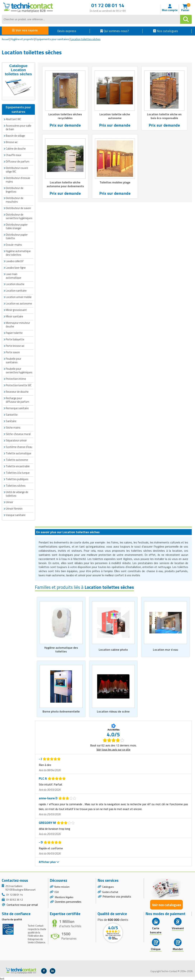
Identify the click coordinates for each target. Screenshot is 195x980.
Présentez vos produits (117, 896)
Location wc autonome (19, 303)
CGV (57, 892)
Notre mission (62, 887)
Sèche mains (13, 427)
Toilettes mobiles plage (115, 183)
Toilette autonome (17, 459)
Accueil (5, 39)
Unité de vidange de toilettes (17, 493)
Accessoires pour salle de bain (18, 126)
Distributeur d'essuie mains (18, 179)
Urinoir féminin (14, 508)
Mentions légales (64, 897)
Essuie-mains (14, 244)
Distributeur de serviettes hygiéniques (19, 215)
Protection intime (16, 378)
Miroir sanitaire (14, 315)
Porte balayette (15, 338)
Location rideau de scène (113, 711)
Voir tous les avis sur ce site (113, 749)
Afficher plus (49, 861)
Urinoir (9, 501)
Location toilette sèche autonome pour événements (65, 185)
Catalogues (108, 887)
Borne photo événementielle (61, 711)
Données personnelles (68, 901)
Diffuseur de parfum (18, 161)
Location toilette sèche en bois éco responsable (164, 116)
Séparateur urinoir (16, 440)
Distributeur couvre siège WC (17, 169)
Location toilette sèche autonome (115, 116)
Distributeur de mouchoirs (15, 199)
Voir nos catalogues (167, 904)
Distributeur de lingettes (15, 189)
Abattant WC (13, 118)
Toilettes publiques (17, 478)
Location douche (15, 283)
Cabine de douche (16, 148)
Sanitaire (11, 420)
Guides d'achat (110, 892)
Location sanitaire (16, 290)
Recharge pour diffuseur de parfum (17, 399)
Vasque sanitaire (16, 514)
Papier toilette (14, 332)
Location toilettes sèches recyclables (65, 116)
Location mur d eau (166, 649)
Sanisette (12, 414)
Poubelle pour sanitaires (13, 360)
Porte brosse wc (15, 345)
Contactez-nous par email (22, 905)
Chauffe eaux (13, 154)
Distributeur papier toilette (17, 235)
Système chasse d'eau (19, 446)
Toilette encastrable (18, 465)
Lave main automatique (13, 275)
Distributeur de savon (18, 207)
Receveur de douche (17, 391)
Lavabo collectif (15, 260)
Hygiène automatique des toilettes (18, 252)
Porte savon (13, 351)
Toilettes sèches (16, 485)
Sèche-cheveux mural (18, 433)
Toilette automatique (18, 452)
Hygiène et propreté (22, 39)
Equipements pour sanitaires (52, 39)
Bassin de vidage (15, 135)
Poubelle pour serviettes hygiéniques (19, 370)
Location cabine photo (113, 649)
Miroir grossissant (16, 309)
